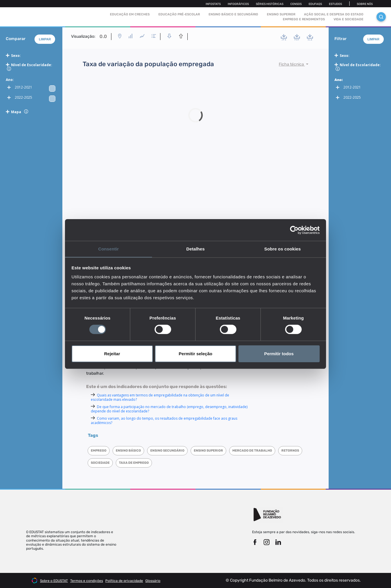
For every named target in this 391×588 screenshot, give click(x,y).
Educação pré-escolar (179, 14)
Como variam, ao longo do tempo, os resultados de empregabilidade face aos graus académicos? (164, 421)
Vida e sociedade (349, 19)
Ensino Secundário (167, 451)
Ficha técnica (292, 64)
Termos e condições (87, 581)
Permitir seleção (195, 354)
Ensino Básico (128, 451)
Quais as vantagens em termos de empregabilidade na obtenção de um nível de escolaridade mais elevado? (160, 397)
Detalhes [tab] (195, 249)
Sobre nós (365, 4)
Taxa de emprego (134, 463)
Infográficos (238, 4)
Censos (296, 4)
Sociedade (100, 463)
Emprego (99, 451)
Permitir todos (279, 354)
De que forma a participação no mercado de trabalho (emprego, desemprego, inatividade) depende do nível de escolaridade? (169, 409)
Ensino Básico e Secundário (233, 14)
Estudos (335, 4)
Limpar (45, 39)
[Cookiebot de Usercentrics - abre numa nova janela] (294, 230)
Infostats (213, 4)
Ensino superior (208, 451)
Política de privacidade (124, 581)
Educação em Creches (130, 14)
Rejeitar (112, 354)
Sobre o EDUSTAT (54, 581)
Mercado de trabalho (252, 451)
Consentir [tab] (109, 249)
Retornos (290, 451)
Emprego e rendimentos (304, 19)
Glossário (153, 581)
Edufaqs (315, 4)
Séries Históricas (270, 4)
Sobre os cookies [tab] (283, 249)
